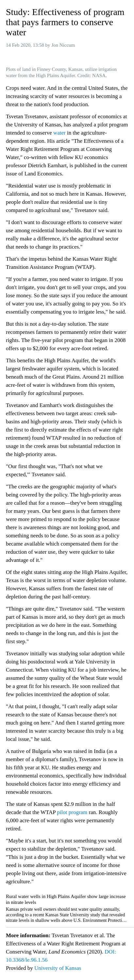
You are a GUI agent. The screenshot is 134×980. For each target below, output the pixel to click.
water (59, 133)
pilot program (72, 812)
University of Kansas (58, 968)
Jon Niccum (63, 45)
